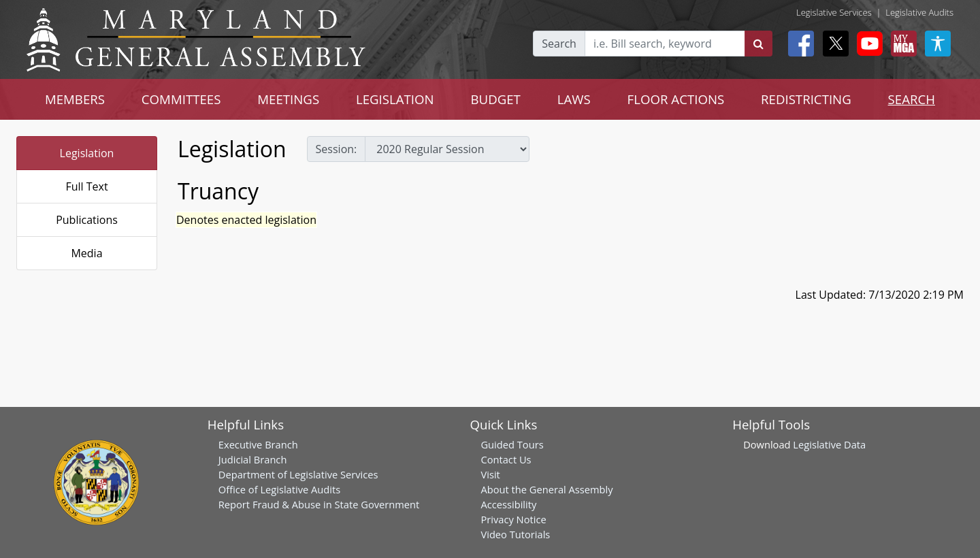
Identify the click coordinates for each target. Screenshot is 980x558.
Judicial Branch (253, 459)
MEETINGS (288, 99)
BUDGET (496, 99)
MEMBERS (75, 99)
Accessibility (508, 504)
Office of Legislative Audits (279, 489)
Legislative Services (834, 12)
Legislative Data (829, 444)
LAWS (574, 99)
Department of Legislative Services (298, 474)
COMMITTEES (181, 99)
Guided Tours (512, 444)
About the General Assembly (546, 489)
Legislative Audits (919, 12)
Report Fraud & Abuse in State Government (319, 504)
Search (559, 44)
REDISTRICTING (806, 99)
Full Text (86, 186)
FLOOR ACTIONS (676, 99)
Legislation (87, 153)
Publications (87, 220)
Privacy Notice (513, 519)
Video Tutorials (515, 534)
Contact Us (506, 459)
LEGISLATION (395, 99)
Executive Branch (258, 444)
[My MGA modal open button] (901, 44)
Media (86, 253)
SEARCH (912, 99)
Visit (490, 474)
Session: (337, 149)
